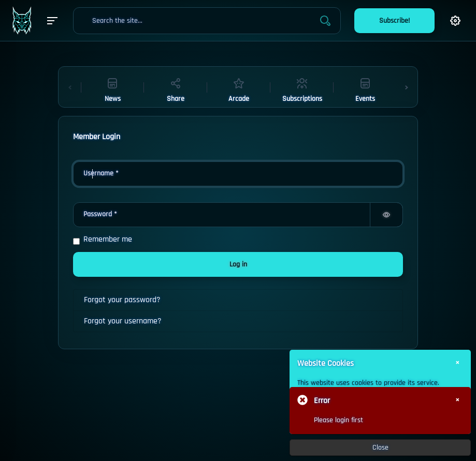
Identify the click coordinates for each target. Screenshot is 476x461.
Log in (238, 264)
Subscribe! (394, 21)
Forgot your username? (123, 321)
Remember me (108, 240)
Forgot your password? (122, 300)
